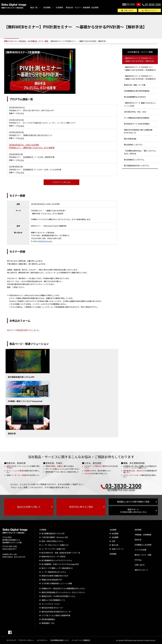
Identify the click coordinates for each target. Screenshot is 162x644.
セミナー (78, 7)
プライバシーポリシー (26, 640)
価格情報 (87, 7)
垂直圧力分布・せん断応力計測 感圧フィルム (58, 596)
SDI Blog (138, 560)
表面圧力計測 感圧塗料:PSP (52, 580)
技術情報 (47, 7)
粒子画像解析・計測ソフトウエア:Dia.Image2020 (60, 564)
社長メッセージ (118, 549)
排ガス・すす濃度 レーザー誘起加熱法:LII (57, 568)
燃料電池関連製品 (48, 619)
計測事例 (59, 7)
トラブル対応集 (140, 550)
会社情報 (95, 7)
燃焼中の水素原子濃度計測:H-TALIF (55, 576)
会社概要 (115, 537)
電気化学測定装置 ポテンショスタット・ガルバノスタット (63, 592)
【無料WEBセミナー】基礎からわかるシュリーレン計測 (140, 104)
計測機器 (43, 530)
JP (124, 4)
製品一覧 (34, 7)
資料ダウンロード (151, 10)
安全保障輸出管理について (60, 640)
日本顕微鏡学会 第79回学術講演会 (137, 91)
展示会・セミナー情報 (143, 555)
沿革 (113, 541)
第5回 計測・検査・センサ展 (135, 85)
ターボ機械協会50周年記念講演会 (137, 118)
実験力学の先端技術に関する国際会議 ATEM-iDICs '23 (138, 131)
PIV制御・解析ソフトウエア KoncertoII (25, 401)
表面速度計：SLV (48, 623)
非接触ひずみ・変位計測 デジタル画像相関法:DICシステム (63, 588)
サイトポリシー (42, 640)
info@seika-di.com (45, 241)
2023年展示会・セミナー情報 (140, 52)
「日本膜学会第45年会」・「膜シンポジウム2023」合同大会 (140, 152)
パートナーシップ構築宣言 (81, 640)
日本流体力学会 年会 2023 (135, 112)
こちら (22, 126)
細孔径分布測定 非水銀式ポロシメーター (57, 612)
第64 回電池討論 (130, 139)
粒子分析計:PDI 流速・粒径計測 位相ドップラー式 (61, 553)
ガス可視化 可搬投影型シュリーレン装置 (57, 583)
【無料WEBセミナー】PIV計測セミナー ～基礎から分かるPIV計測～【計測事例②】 (140, 77)
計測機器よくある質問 (143, 545)
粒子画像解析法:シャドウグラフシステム (57, 560)
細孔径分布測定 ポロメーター (53, 608)
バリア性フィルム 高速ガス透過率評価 (56, 615)
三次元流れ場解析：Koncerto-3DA (55, 537)
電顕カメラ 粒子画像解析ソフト (53, 600)
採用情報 (113, 554)
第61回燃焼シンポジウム (133, 145)
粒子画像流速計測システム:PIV (21, 377)
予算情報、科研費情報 (143, 535)
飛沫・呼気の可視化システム (52, 541)
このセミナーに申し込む (61, 182)
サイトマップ (11, 640)
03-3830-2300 (153, 5)
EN (128, 4)
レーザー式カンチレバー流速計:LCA (55, 545)
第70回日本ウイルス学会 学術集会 (137, 124)
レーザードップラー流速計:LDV (53, 549)
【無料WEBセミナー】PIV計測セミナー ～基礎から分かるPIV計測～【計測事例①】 (140, 69)
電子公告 (115, 545)
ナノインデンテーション (51, 604)
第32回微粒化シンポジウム (134, 160)
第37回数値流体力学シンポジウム (137, 166)
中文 (133, 4)
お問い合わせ (129, 10)
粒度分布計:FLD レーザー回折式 (53, 556)
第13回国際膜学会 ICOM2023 (135, 97)
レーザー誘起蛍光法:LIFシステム (54, 572)
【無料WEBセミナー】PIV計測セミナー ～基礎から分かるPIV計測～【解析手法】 (140, 60)
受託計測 (69, 7)
